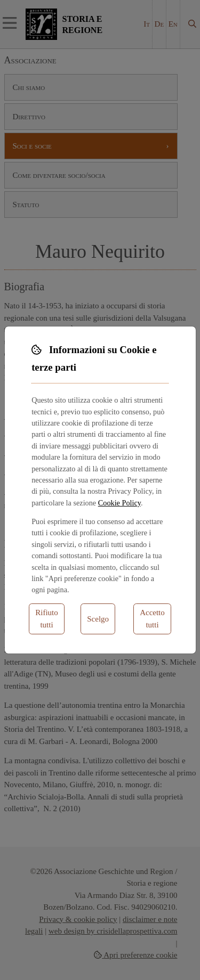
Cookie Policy (119, 503)
